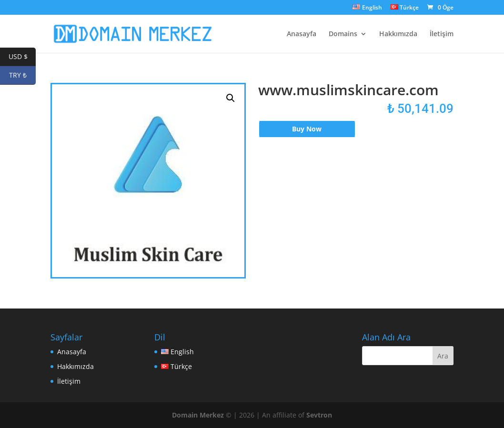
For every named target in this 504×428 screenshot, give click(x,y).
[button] (231, 98)
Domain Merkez (198, 415)
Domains (343, 34)
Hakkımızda (398, 34)
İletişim (442, 34)
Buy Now (307, 129)
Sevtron (319, 415)
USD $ (22, 57)
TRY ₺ (22, 75)
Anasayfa (302, 34)
